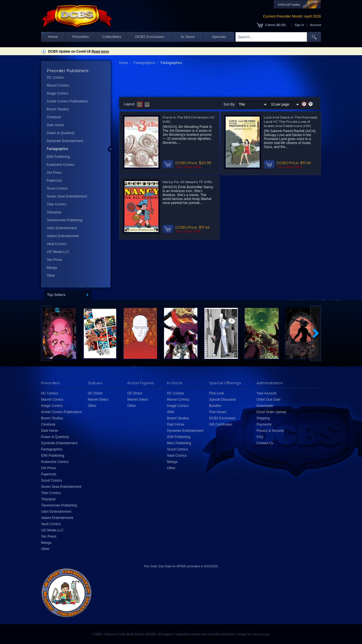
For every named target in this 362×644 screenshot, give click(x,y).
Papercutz (54, 181)
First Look (216, 393)
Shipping (263, 418)
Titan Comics (57, 204)
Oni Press (54, 173)
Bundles (215, 406)
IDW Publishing (58, 157)
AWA (171, 412)
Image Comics (58, 93)
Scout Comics (57, 188)
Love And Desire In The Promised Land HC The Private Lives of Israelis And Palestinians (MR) (290, 122)
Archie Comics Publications (67, 101)
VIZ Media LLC (58, 252)
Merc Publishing (179, 443)
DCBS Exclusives (150, 37)
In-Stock (188, 37)
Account (315, 25)
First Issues (218, 412)
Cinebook (54, 117)
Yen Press (54, 260)
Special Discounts (222, 400)
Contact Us (265, 443)
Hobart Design (260, 634)
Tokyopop (54, 212)
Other (51, 276)
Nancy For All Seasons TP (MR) (187, 182)
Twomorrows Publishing (65, 220)
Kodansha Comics (60, 165)
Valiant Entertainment (63, 236)
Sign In (299, 25)
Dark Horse (55, 125)
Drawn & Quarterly (61, 133)
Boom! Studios (58, 109)
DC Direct (95, 393)
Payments (264, 424)
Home (53, 37)
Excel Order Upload (271, 412)
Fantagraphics (57, 149)
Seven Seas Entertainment (67, 196)
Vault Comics (57, 244)
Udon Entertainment (62, 228)
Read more (100, 51)
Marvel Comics (58, 85)
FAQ (260, 437)
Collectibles (112, 37)
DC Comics (55, 78)
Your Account (266, 393)
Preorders (81, 37)
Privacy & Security (270, 431)
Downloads (265, 406)
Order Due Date (269, 400)
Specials (219, 37)
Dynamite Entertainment (65, 141)
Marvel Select (98, 400)
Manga (52, 268)
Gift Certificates (221, 424)
